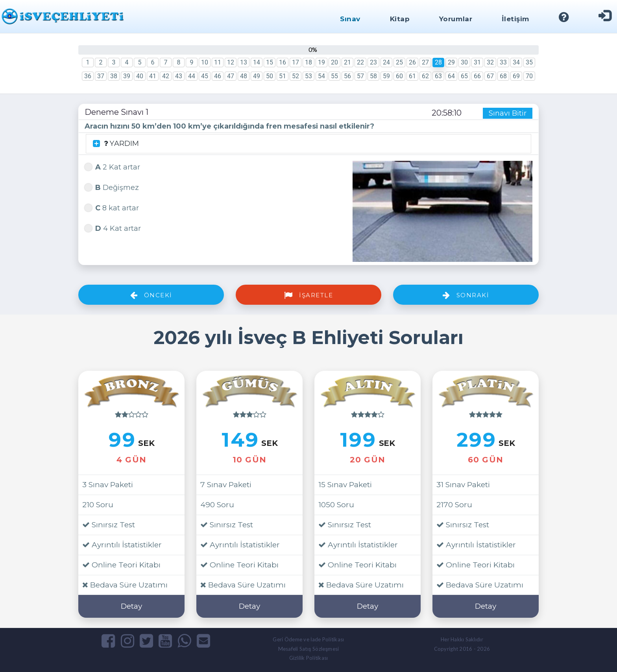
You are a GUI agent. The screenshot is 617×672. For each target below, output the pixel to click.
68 (503, 76)
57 (360, 76)
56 (347, 76)
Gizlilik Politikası (309, 658)
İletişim (515, 19)
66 (477, 76)
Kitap (400, 19)
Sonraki (466, 295)
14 (257, 62)
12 (231, 62)
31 (477, 62)
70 (529, 76)
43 (179, 76)
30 (464, 62)
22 (360, 62)
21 (347, 62)
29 (451, 62)
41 (153, 76)
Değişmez (112, 187)
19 (321, 62)
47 (231, 76)
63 (438, 76)
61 (412, 76)
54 (321, 76)
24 (386, 62)
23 (373, 62)
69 (516, 76)
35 (529, 62)
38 (114, 76)
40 (140, 76)
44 (192, 76)
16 (283, 62)
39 (127, 76)
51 (283, 76)
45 (205, 76)
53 (308, 76)
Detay (131, 606)
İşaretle (308, 295)
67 (490, 76)
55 (334, 76)
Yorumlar (456, 19)
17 (296, 62)
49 (257, 76)
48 (244, 76)
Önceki (151, 295)
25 (399, 62)
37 (101, 76)
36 (88, 76)
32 (490, 62)
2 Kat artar (112, 166)
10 (205, 62)
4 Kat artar (113, 227)
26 (412, 62)
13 (244, 62)
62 (425, 76)
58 (373, 76)
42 (166, 76)
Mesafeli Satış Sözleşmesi (309, 649)
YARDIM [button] (116, 144)
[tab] (308, 144)
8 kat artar (112, 207)
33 (503, 62)
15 (270, 62)
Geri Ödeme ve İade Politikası (308, 639)
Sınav (350, 19)
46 (218, 76)
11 (218, 62)
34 (516, 62)
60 (399, 76)
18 (308, 62)
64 (451, 76)
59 (386, 76)
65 (464, 76)
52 (296, 76)
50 (270, 76)
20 (334, 62)
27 (425, 62)
